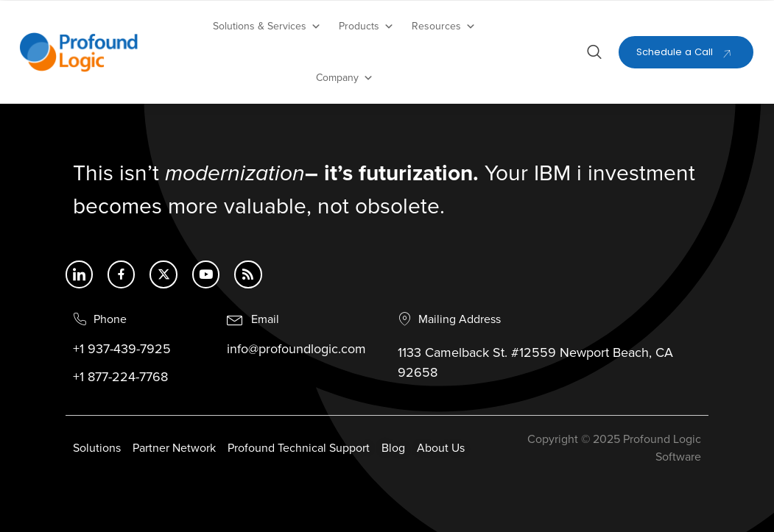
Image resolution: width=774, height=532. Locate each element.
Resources (444, 26)
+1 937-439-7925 (122, 350)
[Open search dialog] (594, 54)
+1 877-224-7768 (120, 378)
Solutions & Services (267, 26)
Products (366, 26)
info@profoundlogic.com (296, 350)
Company (345, 78)
